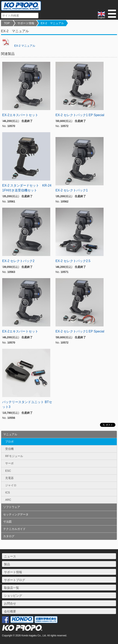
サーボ (9, 463)
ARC (8, 500)
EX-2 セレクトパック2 (18, 261)
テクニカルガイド (14, 529)
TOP (7, 23)
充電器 (9, 478)
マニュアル (10, 434)
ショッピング (13, 596)
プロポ (9, 442)
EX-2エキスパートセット (20, 115)
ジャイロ (11, 485)
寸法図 (7, 522)
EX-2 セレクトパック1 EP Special (80, 115)
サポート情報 (26, 23)
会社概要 (10, 611)
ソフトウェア (12, 507)
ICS (8, 492)
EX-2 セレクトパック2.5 (73, 261)
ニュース (10, 556)
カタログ (9, 536)
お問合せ (10, 603)
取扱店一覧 (12, 588)
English (101, 15)
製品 (7, 564)
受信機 (9, 449)
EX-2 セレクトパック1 (72, 190)
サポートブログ (15, 580)
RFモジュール (14, 456)
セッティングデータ (16, 514)
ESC (8, 471)
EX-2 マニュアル (52, 23)
